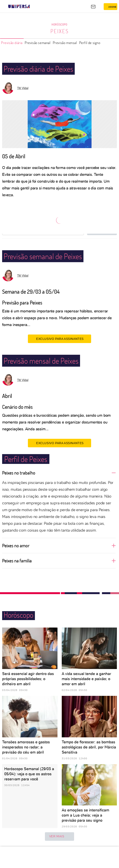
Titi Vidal (23, 88)
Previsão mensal (65, 43)
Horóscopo (59, 24)
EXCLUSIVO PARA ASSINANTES (59, 339)
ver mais (60, 837)
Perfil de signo (90, 43)
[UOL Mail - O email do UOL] (93, 7)
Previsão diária (12, 43)
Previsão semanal (38, 43)
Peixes (60, 31)
